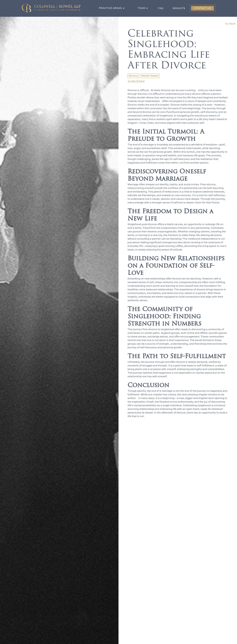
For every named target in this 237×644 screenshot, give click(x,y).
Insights (179, 8)
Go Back (230, 24)
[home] (51, 8)
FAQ (161, 8)
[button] (112, 8)
